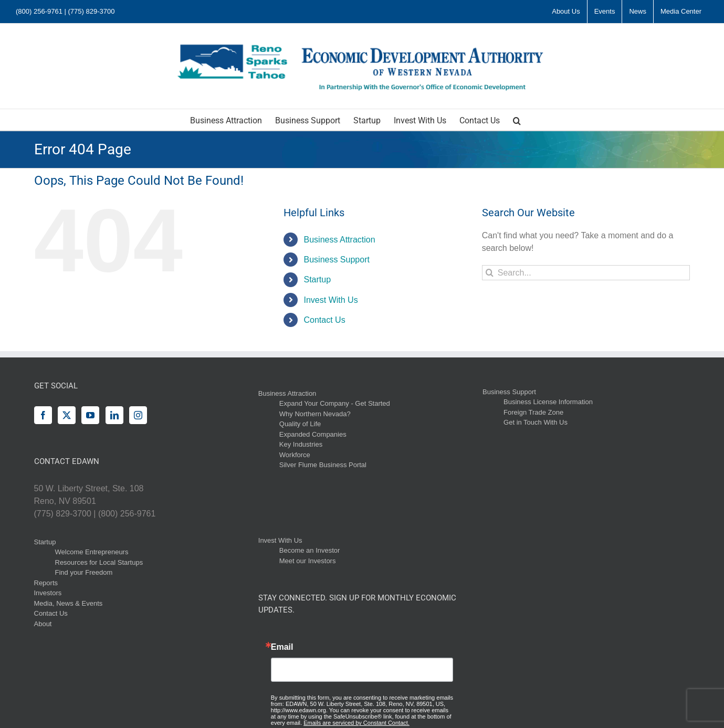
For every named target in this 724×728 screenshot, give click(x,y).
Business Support (337, 260)
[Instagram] (138, 415)
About (43, 624)
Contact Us (325, 320)
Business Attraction (340, 240)
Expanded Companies (313, 434)
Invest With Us (331, 300)
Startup (318, 279)
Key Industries (301, 444)
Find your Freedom (84, 572)
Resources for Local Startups (99, 562)
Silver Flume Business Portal (323, 465)
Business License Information (548, 402)
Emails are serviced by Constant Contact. (356, 723)
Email (282, 647)
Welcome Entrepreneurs (92, 552)
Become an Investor (310, 550)
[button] (517, 120)
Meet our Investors (308, 561)
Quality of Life (300, 424)
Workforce (295, 455)
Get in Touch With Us (536, 422)
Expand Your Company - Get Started (335, 403)
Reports (46, 583)
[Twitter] (67, 415)
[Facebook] (43, 415)
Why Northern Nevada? (315, 414)
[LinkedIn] (114, 415)
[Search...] (586, 273)
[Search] (490, 273)
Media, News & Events (69, 603)
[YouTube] (90, 415)
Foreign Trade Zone (533, 412)
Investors (48, 593)
